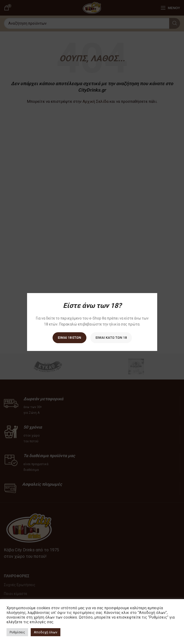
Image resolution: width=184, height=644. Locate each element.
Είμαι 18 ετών (69, 338)
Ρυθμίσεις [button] (17, 632)
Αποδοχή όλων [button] (46, 632)
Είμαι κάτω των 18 (111, 338)
